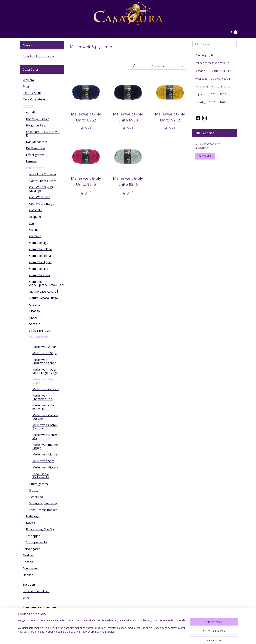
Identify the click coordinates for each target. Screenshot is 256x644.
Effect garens (35, 155)
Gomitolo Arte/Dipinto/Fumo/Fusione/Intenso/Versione (46, 283)
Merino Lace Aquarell (43, 291)
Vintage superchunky (43, 503)
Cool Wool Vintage (42, 204)
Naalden (28, 555)
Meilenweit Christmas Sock (43, 397)
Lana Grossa (35, 168)
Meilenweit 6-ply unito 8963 (128, 117)
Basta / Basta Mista (43, 181)
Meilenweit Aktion (44, 347)
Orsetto (35, 304)
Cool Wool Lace (40, 197)
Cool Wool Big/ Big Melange (42, 189)
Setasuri (35, 324)
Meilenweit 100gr (44, 353)
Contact (28, 620)
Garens (28, 106)
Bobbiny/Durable (38, 119)
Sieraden (29, 584)
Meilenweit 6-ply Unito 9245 (86, 181)
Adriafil (31, 112)
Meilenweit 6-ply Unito (44, 381)
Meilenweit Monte (45, 454)
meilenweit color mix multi (44, 407)
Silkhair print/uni (40, 330)
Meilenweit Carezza (46, 389)
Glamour (35, 236)
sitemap (111, 637)
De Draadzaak (36, 148)
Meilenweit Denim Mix (45, 436)
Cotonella (36, 210)
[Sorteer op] (157, 66)
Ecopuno (35, 217)
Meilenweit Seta (43, 461)
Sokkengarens (39, 337)
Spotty (34, 490)
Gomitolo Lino (39, 269)
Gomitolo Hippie (40, 262)
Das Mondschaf (37, 142)
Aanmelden (205, 156)
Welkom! (29, 80)
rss (119, 637)
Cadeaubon (30, 614)
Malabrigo (33, 516)
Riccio (33, 317)
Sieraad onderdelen (36, 591)
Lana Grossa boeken (43, 510)
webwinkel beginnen (134, 637)
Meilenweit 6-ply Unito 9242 (170, 117)
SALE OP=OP (32, 93)
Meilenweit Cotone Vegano (45, 417)
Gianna (34, 230)
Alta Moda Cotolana (42, 174)
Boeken (28, 575)
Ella (31, 223)
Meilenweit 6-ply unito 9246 (128, 181)
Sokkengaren (32, 549)
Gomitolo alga (39, 243)
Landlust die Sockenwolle (41, 476)
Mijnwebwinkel (169, 637)
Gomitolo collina (40, 256)
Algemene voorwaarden (39, 607)
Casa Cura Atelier (34, 99)
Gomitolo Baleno (41, 249)
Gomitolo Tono (39, 275)
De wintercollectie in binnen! (38, 56)
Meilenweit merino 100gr (45, 446)
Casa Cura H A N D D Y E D (43, 134)
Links (26, 597)
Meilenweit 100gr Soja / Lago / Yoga (45, 371)
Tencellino (36, 497)
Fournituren (31, 568)
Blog (26, 86)
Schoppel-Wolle (37, 542)
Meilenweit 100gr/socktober (44, 361)
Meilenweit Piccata (45, 467)
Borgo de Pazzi (37, 125)
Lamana (31, 161)
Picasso (34, 311)
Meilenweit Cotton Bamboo (45, 427)
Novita (30, 523)
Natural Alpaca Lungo (44, 298)
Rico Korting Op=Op (40, 529)
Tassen (28, 562)
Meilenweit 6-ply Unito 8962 (86, 117)
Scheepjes (33, 536)
